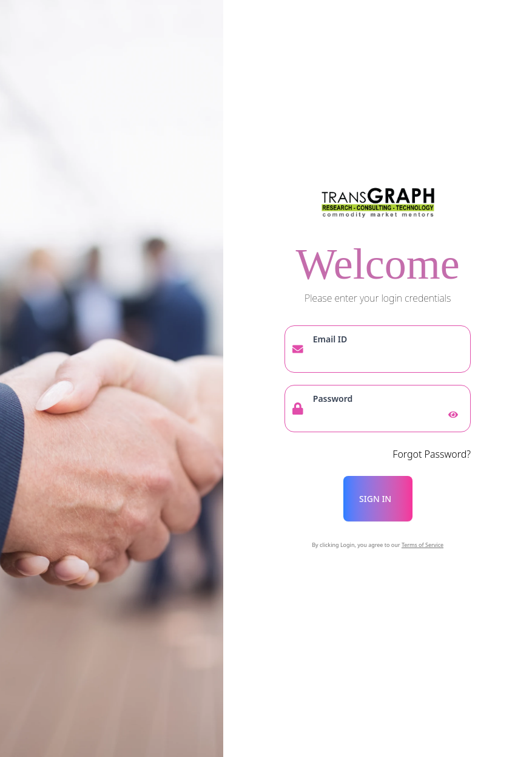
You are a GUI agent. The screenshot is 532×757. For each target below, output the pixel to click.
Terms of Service (423, 545)
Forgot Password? (432, 454)
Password (333, 399)
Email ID (330, 339)
